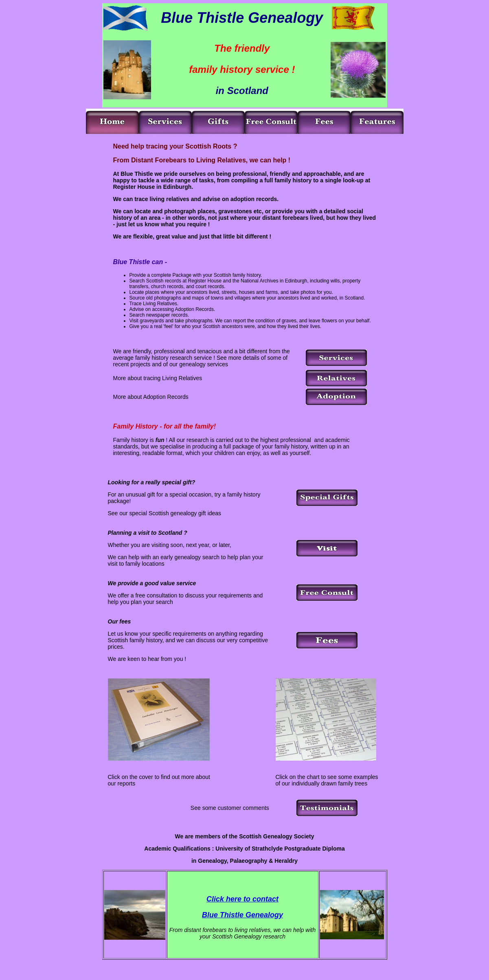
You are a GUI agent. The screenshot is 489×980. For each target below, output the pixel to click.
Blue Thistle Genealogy (242, 915)
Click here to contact (242, 899)
